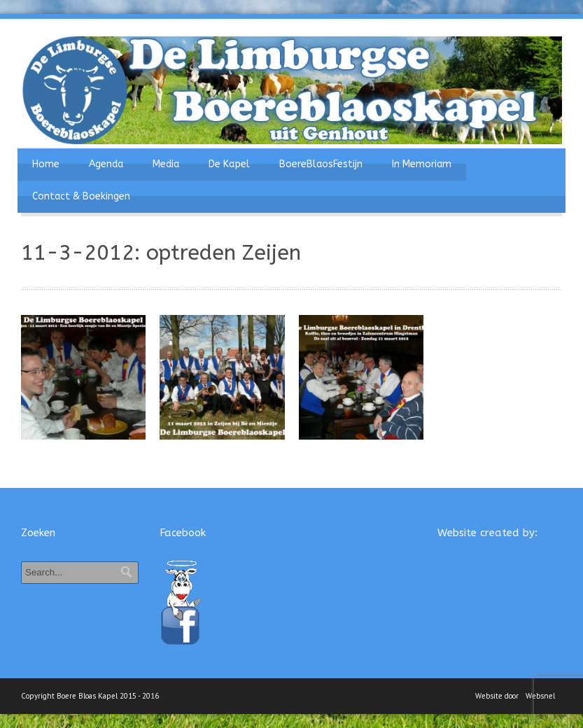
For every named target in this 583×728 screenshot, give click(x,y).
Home (46, 164)
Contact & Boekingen (81, 196)
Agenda (106, 164)
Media (166, 164)
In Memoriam (422, 164)
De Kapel (229, 164)
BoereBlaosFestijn (321, 164)
